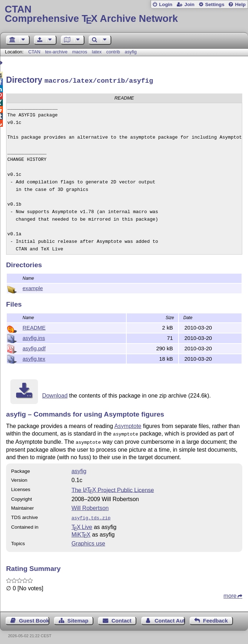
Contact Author (170, 617)
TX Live (82, 524)
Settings (215, 4)
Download (55, 395)
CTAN (34, 52)
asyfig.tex (34, 358)
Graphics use (88, 540)
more (230, 593)
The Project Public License (113, 487)
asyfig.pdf (34, 347)
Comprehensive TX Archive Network (124, 14)
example (33, 287)
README (34, 326)
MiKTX (81, 531)
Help (240, 4)
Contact (121, 617)
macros (80, 52)
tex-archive (56, 52)
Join (189, 4)
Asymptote (128, 425)
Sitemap (78, 617)
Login (166, 4)
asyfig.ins (34, 337)
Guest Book (34, 617)
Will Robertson (90, 506)
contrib (113, 52)
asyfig (131, 52)
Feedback (215, 617)
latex (97, 52)
